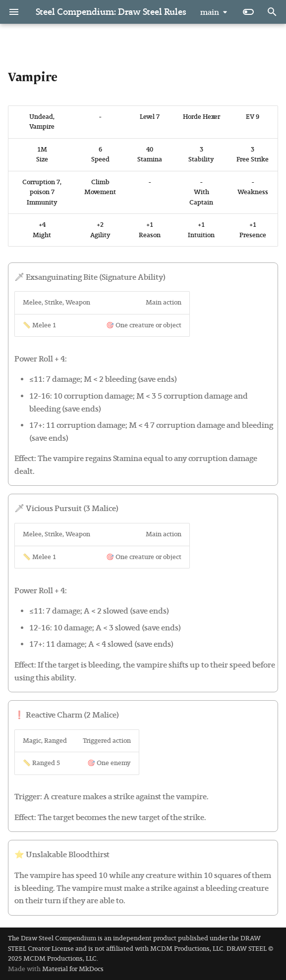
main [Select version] (210, 12)
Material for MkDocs (73, 969)
